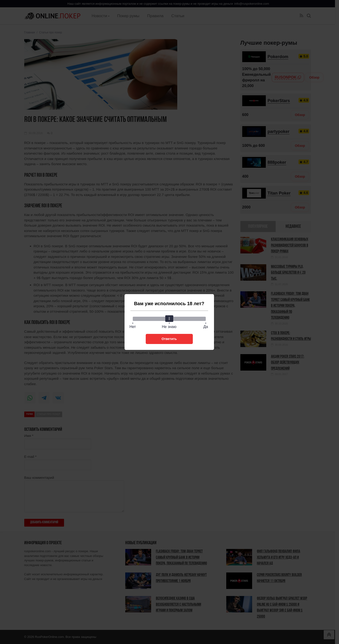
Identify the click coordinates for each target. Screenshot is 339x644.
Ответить (169, 339)
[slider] (169, 319)
